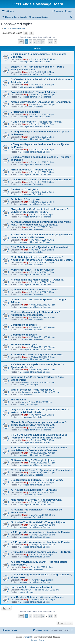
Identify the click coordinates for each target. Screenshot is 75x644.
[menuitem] (10, 11)
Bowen (25, 382)
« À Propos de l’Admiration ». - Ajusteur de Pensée (40, 532)
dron (24, 402)
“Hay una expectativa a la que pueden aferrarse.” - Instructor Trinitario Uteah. (40, 411)
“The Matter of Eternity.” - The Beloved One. (36, 500)
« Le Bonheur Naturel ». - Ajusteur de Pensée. (37, 597)
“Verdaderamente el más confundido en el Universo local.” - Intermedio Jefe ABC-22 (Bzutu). (41, 223)
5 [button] (43, 42)
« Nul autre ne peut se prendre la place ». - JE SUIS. (41, 552)
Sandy (25, 59)
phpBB (28, 637)
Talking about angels (29, 385)
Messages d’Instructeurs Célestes (35, 62)
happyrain (27, 392)
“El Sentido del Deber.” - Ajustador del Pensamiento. (41, 470)
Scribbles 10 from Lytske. (25, 199)
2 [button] (30, 42)
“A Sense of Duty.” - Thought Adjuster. (33, 460)
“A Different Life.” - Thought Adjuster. (32, 270)
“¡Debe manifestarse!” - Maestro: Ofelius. (35, 290)
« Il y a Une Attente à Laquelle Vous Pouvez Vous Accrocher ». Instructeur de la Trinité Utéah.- (39, 436)
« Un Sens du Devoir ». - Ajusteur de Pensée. (37, 354)
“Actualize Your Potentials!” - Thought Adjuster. (38, 522)
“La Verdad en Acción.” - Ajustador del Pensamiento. (41, 180)
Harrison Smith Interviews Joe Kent (31, 587)
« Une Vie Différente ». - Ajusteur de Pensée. (36, 122)
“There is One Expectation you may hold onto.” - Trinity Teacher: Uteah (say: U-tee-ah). (39, 424)
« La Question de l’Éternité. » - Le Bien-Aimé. (37, 480)
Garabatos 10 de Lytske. (25, 189)
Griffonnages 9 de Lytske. (26, 112)
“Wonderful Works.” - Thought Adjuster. (34, 92)
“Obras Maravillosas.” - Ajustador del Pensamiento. (41, 102)
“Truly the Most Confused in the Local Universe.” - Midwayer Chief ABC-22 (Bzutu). (40, 211)
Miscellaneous (26, 394)
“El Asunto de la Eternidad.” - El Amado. (34, 490)
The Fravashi (18, 400)
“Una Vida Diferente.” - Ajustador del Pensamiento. (40, 247)
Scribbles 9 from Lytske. (25, 345)
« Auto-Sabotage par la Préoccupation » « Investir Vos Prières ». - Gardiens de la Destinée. (40, 449)
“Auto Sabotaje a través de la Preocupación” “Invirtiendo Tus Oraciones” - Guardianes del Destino (42, 258)
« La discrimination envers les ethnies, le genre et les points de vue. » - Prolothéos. (42, 236)
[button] (21, 42)
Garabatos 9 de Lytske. (24, 325)
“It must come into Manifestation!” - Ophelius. (37, 280)
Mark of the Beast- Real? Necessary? (32, 390)
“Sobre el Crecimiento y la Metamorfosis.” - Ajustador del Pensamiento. (36, 314)
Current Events (27, 592)
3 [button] (35, 42)
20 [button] (51, 42)
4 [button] (39, 42)
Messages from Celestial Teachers (35, 74)
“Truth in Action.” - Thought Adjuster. (32, 170)
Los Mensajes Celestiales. (32, 87)
